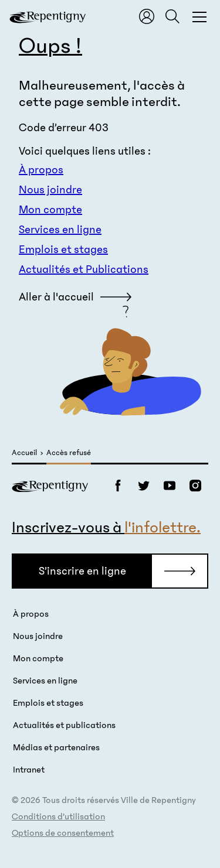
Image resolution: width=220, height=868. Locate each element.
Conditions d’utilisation (58, 816)
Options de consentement (63, 833)
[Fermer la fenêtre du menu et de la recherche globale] (199, 16)
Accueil (24, 453)
